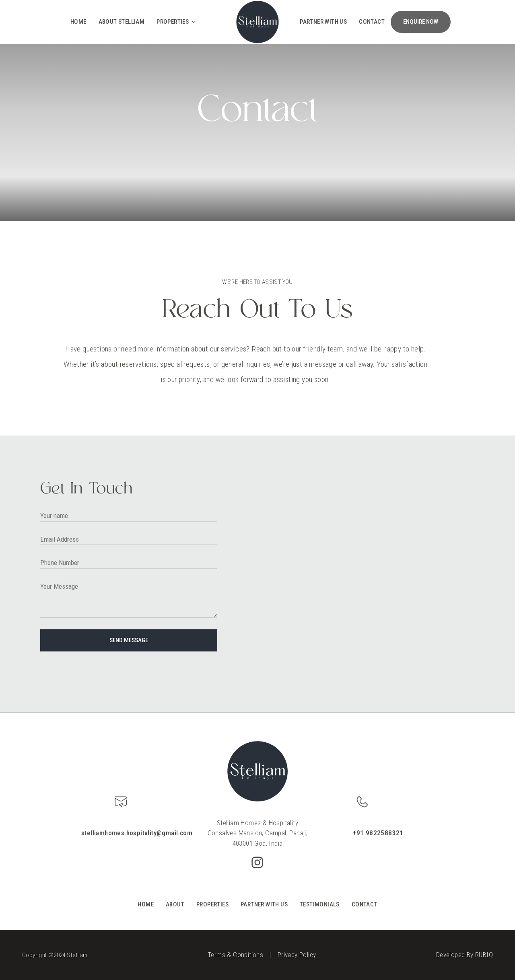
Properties (177, 22)
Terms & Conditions (235, 955)
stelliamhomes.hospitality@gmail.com (137, 833)
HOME (146, 904)
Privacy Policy (297, 955)
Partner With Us (323, 22)
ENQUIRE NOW (421, 22)
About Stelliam (122, 22)
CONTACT (365, 904)
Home (78, 22)
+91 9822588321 (378, 833)
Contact (372, 22)
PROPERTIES (212, 904)
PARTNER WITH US (264, 904)
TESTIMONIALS (320, 904)
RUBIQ (484, 955)
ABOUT (175, 904)
